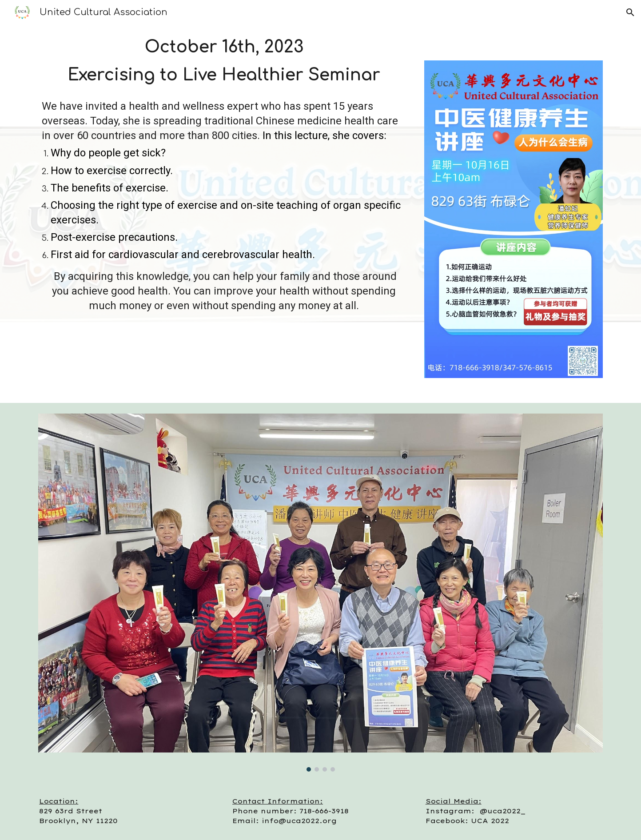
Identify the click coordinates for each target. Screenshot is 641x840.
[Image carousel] (320, 593)
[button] (630, 12)
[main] (224, 59)
